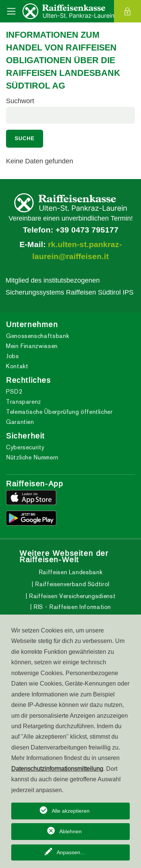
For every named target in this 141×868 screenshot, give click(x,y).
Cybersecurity (25, 447)
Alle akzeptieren (71, 811)
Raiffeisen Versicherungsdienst (71, 596)
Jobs (13, 356)
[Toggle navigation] (11, 11)
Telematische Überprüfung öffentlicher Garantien (59, 417)
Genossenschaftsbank (37, 336)
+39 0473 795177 (87, 230)
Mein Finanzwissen (32, 346)
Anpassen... (71, 852)
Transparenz (24, 402)
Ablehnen (70, 831)
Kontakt (17, 366)
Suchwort (20, 101)
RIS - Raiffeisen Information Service (72, 612)
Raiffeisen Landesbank (70, 572)
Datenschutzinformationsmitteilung (57, 769)
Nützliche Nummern (32, 457)
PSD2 (14, 392)
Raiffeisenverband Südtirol (71, 584)
